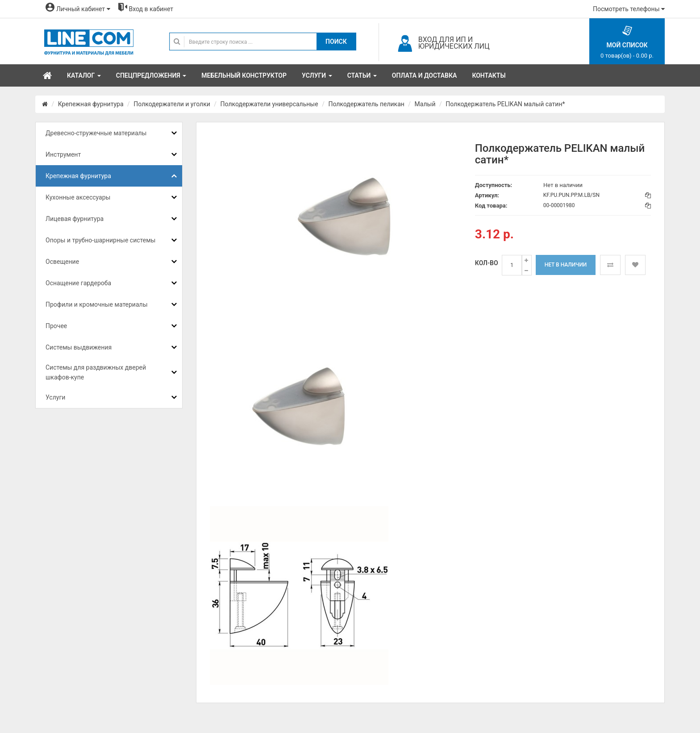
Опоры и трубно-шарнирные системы (100, 240)
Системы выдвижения (79, 347)
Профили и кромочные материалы (97, 304)
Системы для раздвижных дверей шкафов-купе (96, 372)
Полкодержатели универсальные (269, 104)
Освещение (62, 262)
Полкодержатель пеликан (366, 104)
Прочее (56, 326)
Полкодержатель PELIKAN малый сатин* (505, 104)
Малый (425, 104)
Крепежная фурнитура (91, 104)
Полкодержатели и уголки (172, 104)
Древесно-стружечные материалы (96, 133)
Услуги (55, 397)
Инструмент (63, 154)
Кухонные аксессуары (78, 197)
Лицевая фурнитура (75, 219)
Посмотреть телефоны (629, 9)
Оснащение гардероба (78, 283)
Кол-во (487, 263)
